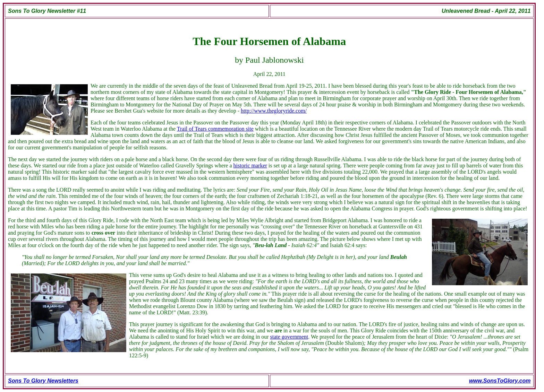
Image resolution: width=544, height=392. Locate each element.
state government (289, 337)
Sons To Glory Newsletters (43, 381)
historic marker (250, 165)
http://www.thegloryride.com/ (274, 111)
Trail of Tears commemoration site (215, 129)
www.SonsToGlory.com (500, 381)
